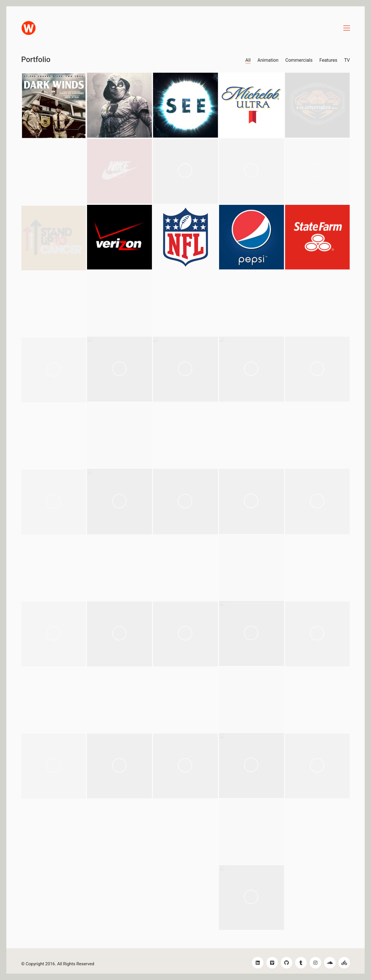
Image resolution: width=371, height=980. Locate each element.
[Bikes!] (344, 963)
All (248, 60)
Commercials (299, 60)
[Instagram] (315, 963)
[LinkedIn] (258, 963)
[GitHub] (287, 963)
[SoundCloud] (330, 963)
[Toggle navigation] (347, 28)
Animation (268, 60)
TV (347, 60)
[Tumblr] (301, 963)
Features (328, 60)
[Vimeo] (272, 963)
